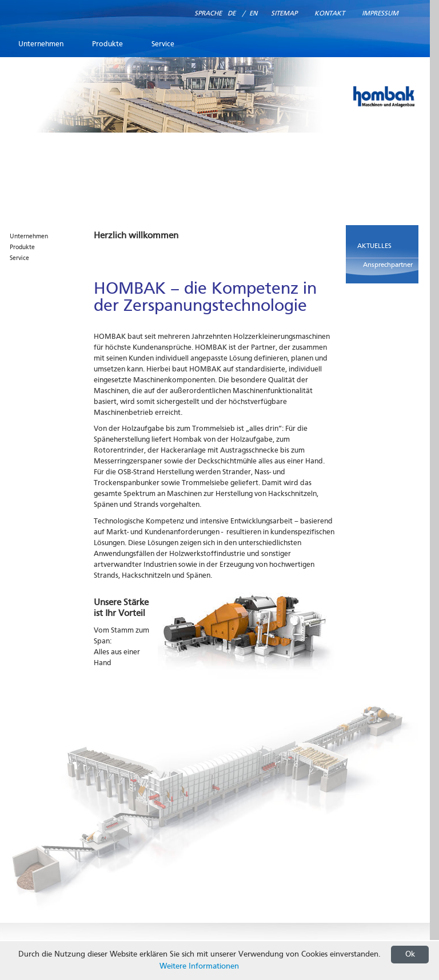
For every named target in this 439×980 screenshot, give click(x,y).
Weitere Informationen (199, 966)
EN (253, 14)
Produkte (107, 44)
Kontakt (330, 14)
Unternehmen (41, 44)
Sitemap (284, 14)
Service (163, 44)
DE (232, 14)
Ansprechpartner (388, 265)
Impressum (380, 14)
